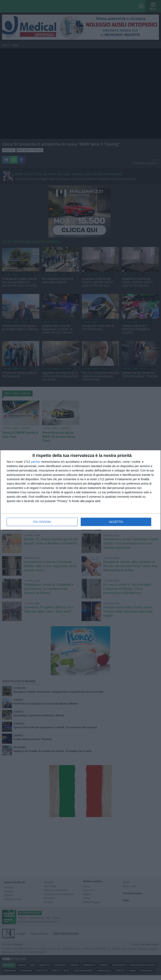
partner (36, 462)
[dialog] (80, 490)
